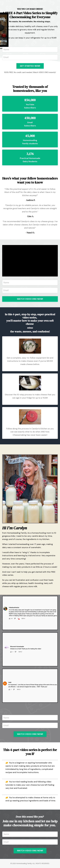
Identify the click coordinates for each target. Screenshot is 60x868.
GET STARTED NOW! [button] (30, 66)
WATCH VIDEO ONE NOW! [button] (30, 299)
